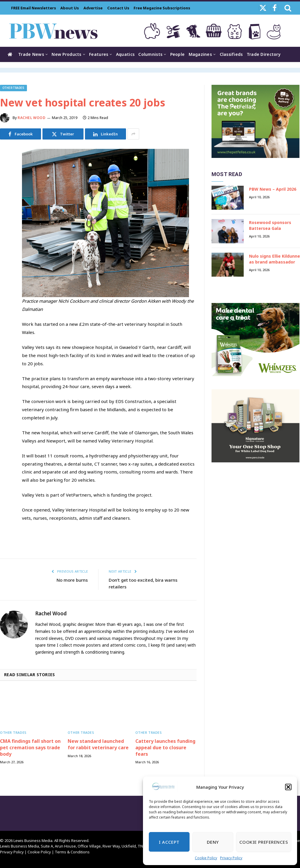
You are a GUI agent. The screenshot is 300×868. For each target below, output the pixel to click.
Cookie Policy (206, 858)
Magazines (200, 54)
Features (99, 54)
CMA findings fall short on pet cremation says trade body (30, 748)
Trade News (31, 54)
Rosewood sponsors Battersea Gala (270, 225)
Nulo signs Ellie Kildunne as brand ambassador (275, 259)
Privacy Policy (231, 858)
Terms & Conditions (72, 852)
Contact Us (118, 8)
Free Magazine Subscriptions (162, 8)
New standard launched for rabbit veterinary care (98, 744)
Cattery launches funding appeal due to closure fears (165, 748)
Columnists (150, 54)
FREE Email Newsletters (34, 8)
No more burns (72, 580)
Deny (213, 842)
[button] (288, 787)
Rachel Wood (32, 118)
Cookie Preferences (264, 842)
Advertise (93, 8)
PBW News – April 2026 (273, 189)
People (178, 54)
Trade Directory (264, 54)
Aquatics (125, 54)
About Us (70, 8)
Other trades (13, 88)
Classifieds (231, 54)
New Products (66, 54)
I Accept (169, 842)
